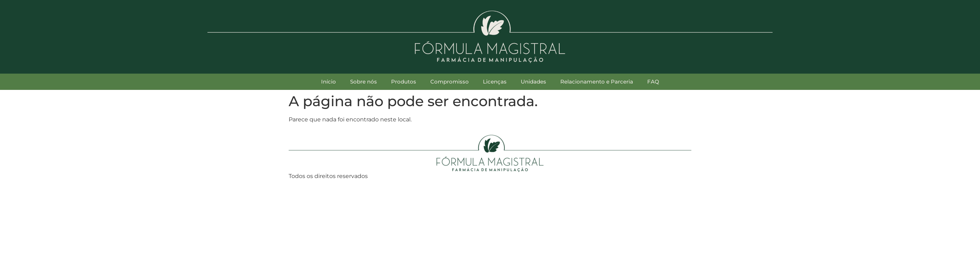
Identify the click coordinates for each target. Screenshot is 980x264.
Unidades (533, 82)
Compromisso (450, 82)
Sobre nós (364, 82)
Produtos (404, 82)
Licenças (495, 82)
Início (329, 82)
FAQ (653, 82)
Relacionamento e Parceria (597, 82)
